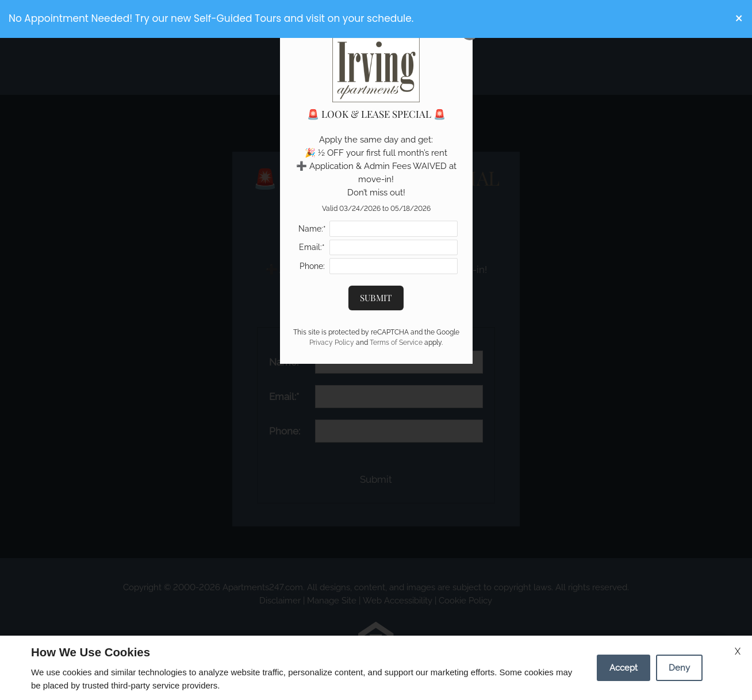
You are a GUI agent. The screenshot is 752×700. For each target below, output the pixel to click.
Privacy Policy (332, 343)
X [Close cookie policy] (738, 651)
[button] (739, 19)
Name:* (312, 229)
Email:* (312, 247)
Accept (624, 668)
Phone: (312, 266)
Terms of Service (396, 343)
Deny (679, 668)
